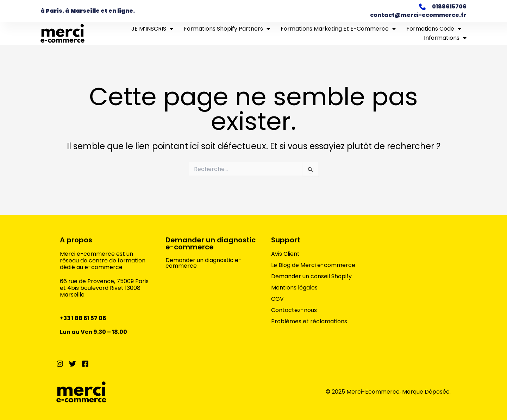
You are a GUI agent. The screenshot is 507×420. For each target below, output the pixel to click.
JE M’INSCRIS (152, 29)
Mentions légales (294, 288)
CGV (277, 299)
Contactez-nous (294, 310)
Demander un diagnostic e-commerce (211, 243)
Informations (445, 38)
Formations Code (434, 29)
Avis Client (285, 254)
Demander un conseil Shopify (311, 276)
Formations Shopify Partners (227, 29)
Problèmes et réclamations (309, 322)
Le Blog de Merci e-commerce (313, 265)
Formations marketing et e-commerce (338, 29)
